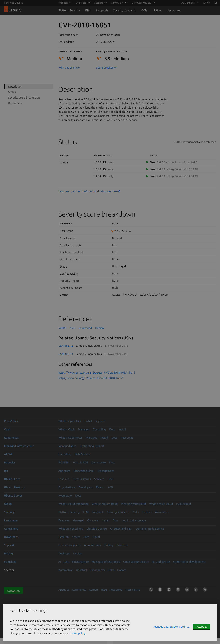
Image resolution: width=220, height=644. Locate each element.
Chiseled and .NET (121, 529)
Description (15, 86)
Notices (157, 10)
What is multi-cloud (161, 504)
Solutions (10, 562)
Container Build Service (150, 529)
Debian (100, 328)
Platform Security (69, 10)
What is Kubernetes (70, 438)
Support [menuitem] (99, 3)
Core (86, 537)
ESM (88, 10)
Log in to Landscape (134, 520)
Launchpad (85, 328)
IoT (6, 471)
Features (64, 479)
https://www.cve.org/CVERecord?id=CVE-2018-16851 (91, 378)
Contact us (13, 591)
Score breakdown (107, 68)
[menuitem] (190, 3)
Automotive (66, 570)
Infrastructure (80, 562)
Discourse (122, 545)
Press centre (132, 590)
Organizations (67, 487)
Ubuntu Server (13, 495)
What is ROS (81, 462)
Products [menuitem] (63, 3)
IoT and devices (161, 562)
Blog (104, 590)
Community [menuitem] (117, 3)
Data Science (83, 454)
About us (64, 590)
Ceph (7, 429)
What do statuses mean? (105, 191)
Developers (86, 487)
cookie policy (77, 633)
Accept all (201, 627)
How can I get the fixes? (73, 191)
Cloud (8, 504)
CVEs (144, 10)
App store (64, 471)
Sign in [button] (207, 3)
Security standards (124, 10)
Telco (111, 570)
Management (106, 471)
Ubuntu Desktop (15, 487)
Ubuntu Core (12, 479)
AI (60, 562)
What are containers (71, 529)
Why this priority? (69, 68)
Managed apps (67, 446)
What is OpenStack (70, 421)
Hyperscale (65, 495)
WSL (111, 487)
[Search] (216, 3)
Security (9, 512)
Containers (11, 529)
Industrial (81, 570)
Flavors (100, 487)
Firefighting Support (92, 446)
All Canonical (188, 3)
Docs (112, 429)
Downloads (11, 537)
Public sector (98, 570)
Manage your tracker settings (171, 627)
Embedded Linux (84, 471)
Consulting (99, 429)
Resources (127, 438)
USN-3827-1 (66, 354)
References (15, 103)
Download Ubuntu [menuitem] (141, 3)
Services (99, 479)
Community (99, 462)
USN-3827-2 (66, 346)
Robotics (10, 462)
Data (66, 562)
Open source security (136, 562)
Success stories (82, 479)
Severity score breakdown (24, 98)
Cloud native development (189, 562)
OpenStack (11, 421)
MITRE (62, 328)
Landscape (11, 520)
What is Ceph (67, 429)
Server (76, 537)
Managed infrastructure (19, 446)
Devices (78, 553)
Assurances (174, 10)
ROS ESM (64, 462)
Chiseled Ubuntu (97, 529)
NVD (73, 328)
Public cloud (183, 504)
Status (12, 92)
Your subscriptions (70, 545)
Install (88, 421)
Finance (122, 570)
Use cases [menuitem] (81, 3)
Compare (93, 520)
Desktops (64, 553)
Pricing (109, 545)
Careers (94, 590)
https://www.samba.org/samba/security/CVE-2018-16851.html (97, 372)
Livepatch (102, 10)
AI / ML (9, 454)
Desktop (64, 537)
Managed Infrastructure (106, 562)
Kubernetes (11, 438)
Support (100, 421)
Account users (93, 545)
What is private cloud (105, 504)
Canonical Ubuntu (13, 3)
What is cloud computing (73, 504)
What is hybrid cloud (133, 504)
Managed (84, 429)
